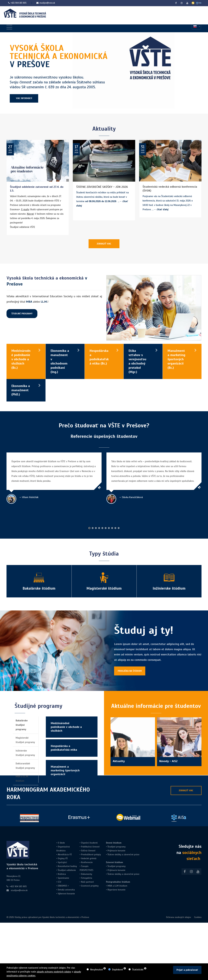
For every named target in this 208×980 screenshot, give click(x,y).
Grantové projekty (90, 886)
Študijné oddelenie (67, 870)
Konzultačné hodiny (67, 866)
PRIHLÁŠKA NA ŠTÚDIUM (130, 671)
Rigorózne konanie (116, 890)
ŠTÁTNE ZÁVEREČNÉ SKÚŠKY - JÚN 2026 (102, 187)
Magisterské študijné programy (25, 740)
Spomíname (63, 878)
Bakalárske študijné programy (22, 725)
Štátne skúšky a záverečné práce (123, 855)
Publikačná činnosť (90, 847)
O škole (61, 843)
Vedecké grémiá (89, 858)
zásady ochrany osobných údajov (54, 972)
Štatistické (138, 970)
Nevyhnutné (97, 970)
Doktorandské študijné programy (25, 766)
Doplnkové (117, 970)
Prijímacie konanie (116, 851)
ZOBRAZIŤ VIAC (104, 244)
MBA (110, 886)
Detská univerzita (66, 890)
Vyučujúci (62, 862)
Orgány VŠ (63, 858)
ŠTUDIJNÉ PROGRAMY (22, 314)
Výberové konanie (66, 894)
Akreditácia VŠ (65, 855)
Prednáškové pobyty (91, 855)
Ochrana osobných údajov (179, 917)
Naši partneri (87, 882)
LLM (116, 886)
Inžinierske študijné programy (25, 753)
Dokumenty (87, 874)
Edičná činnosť (88, 851)
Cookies (198, 917)
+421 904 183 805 (19, 3)
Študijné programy (116, 847)
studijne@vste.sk (46, 3)
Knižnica (61, 874)
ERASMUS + (63, 886)
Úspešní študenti (89, 843)
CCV (59, 882)
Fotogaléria (87, 878)
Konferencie (87, 862)
